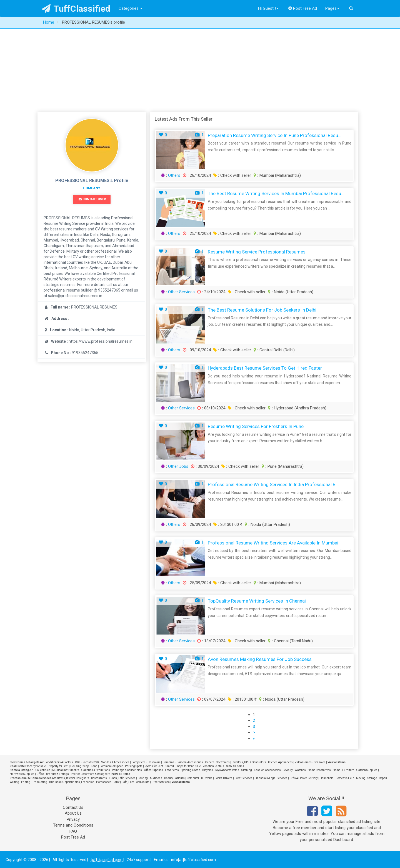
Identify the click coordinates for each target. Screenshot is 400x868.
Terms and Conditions (73, 825)
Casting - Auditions (150, 778)
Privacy (73, 819)
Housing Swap (80, 766)
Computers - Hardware (146, 762)
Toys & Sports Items (227, 770)
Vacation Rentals (213, 766)
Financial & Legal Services (271, 778)
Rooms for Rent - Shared (159, 766)
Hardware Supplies (22, 774)
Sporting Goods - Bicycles (197, 770)
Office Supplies (153, 770)
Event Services (243, 778)
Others (174, 175)
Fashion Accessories (267, 770)
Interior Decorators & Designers (91, 774)
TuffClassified (76, 9)
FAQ (73, 831)
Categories (131, 8)
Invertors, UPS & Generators (249, 762)
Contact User (92, 199)
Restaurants (99, 778)
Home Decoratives (319, 770)
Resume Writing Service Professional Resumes (257, 252)
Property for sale (36, 766)
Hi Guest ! (268, 8)
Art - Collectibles (40, 770)
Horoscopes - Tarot (108, 782)
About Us (73, 813)
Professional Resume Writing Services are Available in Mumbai (273, 543)
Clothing (247, 770)
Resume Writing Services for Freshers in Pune (256, 426)
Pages (332, 8)
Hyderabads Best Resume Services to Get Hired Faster (265, 368)
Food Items (172, 770)
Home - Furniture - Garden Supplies (355, 770)
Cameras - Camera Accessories (183, 762)
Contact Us (73, 807)
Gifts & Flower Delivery (304, 778)
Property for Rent (58, 766)
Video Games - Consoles (310, 762)
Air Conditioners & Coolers (57, 762)
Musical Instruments (66, 770)
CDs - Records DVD (87, 762)
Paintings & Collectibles (127, 770)
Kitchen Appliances (280, 762)
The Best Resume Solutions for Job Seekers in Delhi (262, 310)
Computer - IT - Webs (200, 778)
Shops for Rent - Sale (188, 766)
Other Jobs (178, 466)
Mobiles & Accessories (115, 762)
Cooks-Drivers (223, 778)
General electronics (217, 762)
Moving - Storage (367, 778)
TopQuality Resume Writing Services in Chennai (257, 601)
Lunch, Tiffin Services (122, 778)
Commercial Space (111, 766)
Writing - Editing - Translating (28, 782)
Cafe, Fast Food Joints (135, 782)
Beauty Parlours (174, 778)
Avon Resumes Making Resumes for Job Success (260, 659)
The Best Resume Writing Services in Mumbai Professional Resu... (276, 193)
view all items (337, 762)
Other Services (181, 292)
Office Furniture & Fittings (53, 774)
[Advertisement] (200, 71)
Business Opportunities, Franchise (72, 782)
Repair (383, 778)
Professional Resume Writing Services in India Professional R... (273, 484)
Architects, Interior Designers (71, 778)
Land (94, 766)
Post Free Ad (303, 8)
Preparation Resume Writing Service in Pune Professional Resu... (275, 135)
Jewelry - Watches (294, 770)
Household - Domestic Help (337, 778)
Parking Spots (134, 766)
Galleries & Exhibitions (96, 770)
